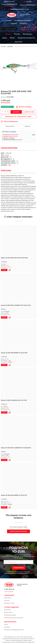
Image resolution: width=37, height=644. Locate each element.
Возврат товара (10, 603)
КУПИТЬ (4, 270)
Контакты (23, 24)
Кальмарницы (27, 34)
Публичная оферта (11, 615)
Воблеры (8, 34)
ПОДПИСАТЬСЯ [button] (19, 568)
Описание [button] (27, 126)
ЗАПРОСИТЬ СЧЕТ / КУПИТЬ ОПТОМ (19, 117)
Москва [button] (13, 132)
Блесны (12, 38)
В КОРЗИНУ (16, 112)
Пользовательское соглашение (14, 618)
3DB (10, 165)
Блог (7, 624)
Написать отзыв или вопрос (18, 531)
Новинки (14, 24)
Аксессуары (19, 42)
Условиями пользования (23, 573)
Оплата (8, 600)
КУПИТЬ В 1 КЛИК (29, 112)
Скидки (8, 627)
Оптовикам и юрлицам (23, 21)
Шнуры (5, 38)
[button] (9, 6)
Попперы (17, 34)
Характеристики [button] (10, 126)
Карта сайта (9, 613)
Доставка (8, 598)
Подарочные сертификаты (26, 38)
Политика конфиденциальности (15, 630)
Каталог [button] (9, 21)
